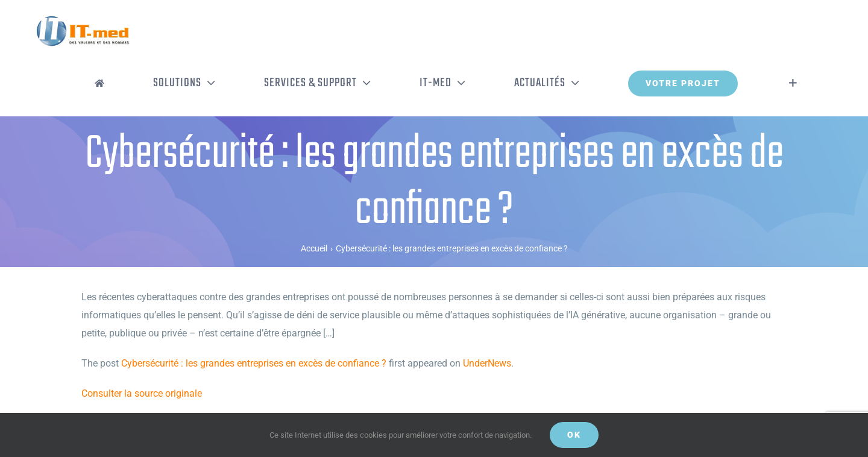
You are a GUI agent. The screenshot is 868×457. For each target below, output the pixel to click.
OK (574, 435)
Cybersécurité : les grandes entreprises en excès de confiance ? (254, 363)
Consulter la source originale (142, 393)
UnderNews (487, 363)
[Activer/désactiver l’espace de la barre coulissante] (793, 83)
